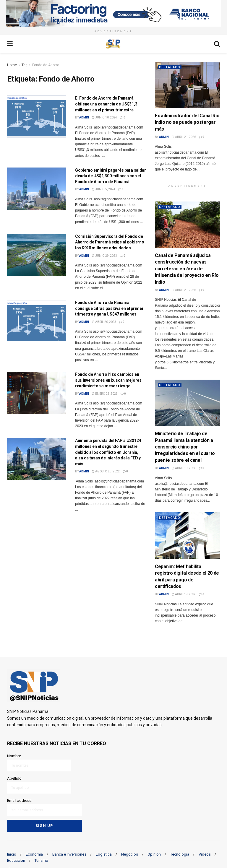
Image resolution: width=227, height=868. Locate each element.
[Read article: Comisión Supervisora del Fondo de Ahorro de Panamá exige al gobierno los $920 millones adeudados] (37, 255)
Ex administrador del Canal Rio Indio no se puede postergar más (187, 122)
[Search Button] (217, 44)
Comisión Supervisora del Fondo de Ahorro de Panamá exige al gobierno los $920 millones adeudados (110, 242)
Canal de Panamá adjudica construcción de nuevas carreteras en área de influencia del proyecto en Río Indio (187, 269)
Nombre (39, 762)
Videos (205, 854)
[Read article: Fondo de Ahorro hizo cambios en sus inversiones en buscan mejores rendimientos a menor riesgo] (37, 393)
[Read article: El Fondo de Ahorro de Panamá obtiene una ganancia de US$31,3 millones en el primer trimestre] (37, 117)
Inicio (12, 854)
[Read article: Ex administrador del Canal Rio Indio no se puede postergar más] (187, 85)
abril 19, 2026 (184, 468)
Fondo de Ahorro (46, 65)
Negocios (130, 854)
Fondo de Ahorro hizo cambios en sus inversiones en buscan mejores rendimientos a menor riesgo (108, 380)
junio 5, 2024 (104, 189)
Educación (16, 860)
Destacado (170, 67)
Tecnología (180, 854)
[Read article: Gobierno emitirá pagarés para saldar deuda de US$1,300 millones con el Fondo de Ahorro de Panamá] (37, 189)
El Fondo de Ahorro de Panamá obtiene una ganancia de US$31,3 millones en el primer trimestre (106, 104)
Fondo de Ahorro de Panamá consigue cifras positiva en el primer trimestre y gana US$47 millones (109, 308)
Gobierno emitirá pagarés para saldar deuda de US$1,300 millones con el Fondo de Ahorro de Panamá (111, 176)
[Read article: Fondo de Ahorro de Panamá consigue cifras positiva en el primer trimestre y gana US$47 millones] (37, 321)
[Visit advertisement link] (113, 13)
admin (84, 117)
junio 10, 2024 (104, 117)
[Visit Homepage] (113, 44)
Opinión (154, 854)
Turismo (41, 860)
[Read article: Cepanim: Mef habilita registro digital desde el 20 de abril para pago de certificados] (187, 535)
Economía (34, 854)
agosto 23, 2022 (106, 471)
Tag (25, 65)
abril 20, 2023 (104, 322)
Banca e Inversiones (69, 854)
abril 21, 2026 (184, 137)
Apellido (39, 785)
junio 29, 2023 (104, 256)
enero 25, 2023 (105, 394)
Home (12, 65)
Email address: (44, 807)
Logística (104, 854)
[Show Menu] (10, 44)
